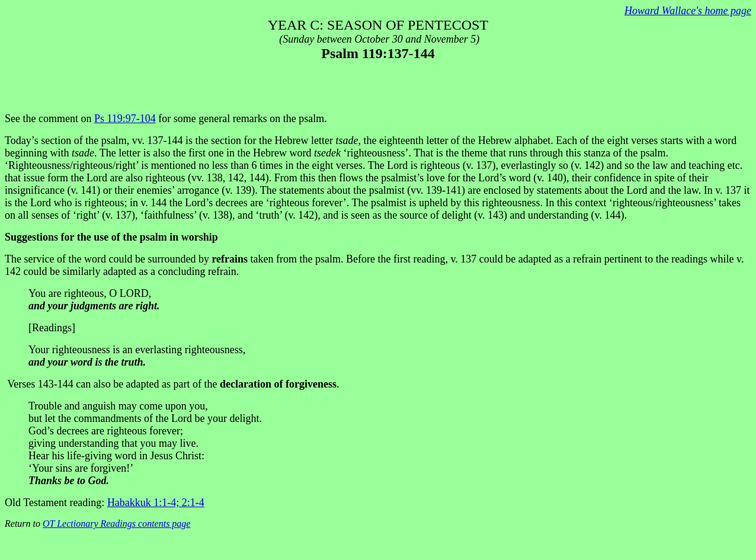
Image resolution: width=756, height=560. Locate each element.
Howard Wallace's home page (688, 11)
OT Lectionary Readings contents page (116, 524)
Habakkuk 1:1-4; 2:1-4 (156, 503)
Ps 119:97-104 (125, 119)
